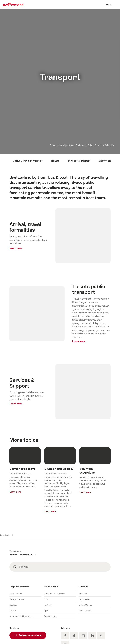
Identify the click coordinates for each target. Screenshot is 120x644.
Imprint (13, 610)
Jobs (46, 599)
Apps (46, 610)
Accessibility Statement (21, 616)
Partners (48, 605)
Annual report (51, 616)
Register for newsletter (30, 634)
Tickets (55, 161)
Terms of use (16, 594)
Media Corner (85, 605)
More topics (105, 161)
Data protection (17, 599)
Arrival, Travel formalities (28, 161)
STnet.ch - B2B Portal (55, 594)
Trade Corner (85, 610)
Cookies (13, 605)
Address (83, 594)
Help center (84, 599)
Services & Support (79, 161)
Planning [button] (13, 555)
